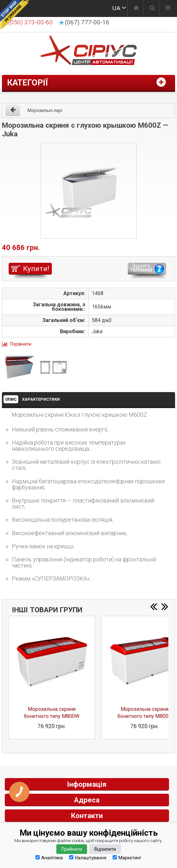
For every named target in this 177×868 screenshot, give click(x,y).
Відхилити (105, 849)
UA (116, 8)
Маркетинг (127, 858)
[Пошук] (152, 9)
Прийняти (72, 849)
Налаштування (88, 858)
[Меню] (168, 9)
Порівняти (21, 344)
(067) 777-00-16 (87, 22)
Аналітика (49, 858)
